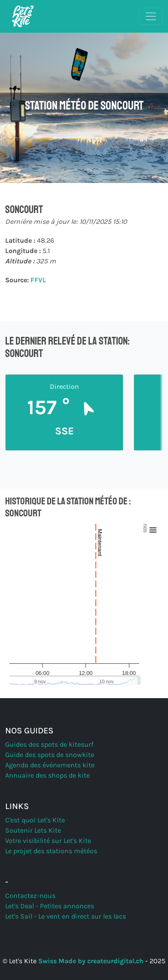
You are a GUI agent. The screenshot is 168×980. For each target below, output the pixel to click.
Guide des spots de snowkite (50, 755)
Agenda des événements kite (50, 765)
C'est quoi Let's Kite (35, 820)
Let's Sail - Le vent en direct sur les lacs (66, 916)
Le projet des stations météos (51, 851)
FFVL (38, 280)
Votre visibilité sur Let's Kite (48, 841)
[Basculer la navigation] (151, 16)
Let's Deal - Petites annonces (50, 906)
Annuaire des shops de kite (47, 775)
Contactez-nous (30, 896)
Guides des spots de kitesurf (49, 744)
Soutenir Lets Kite (33, 830)
